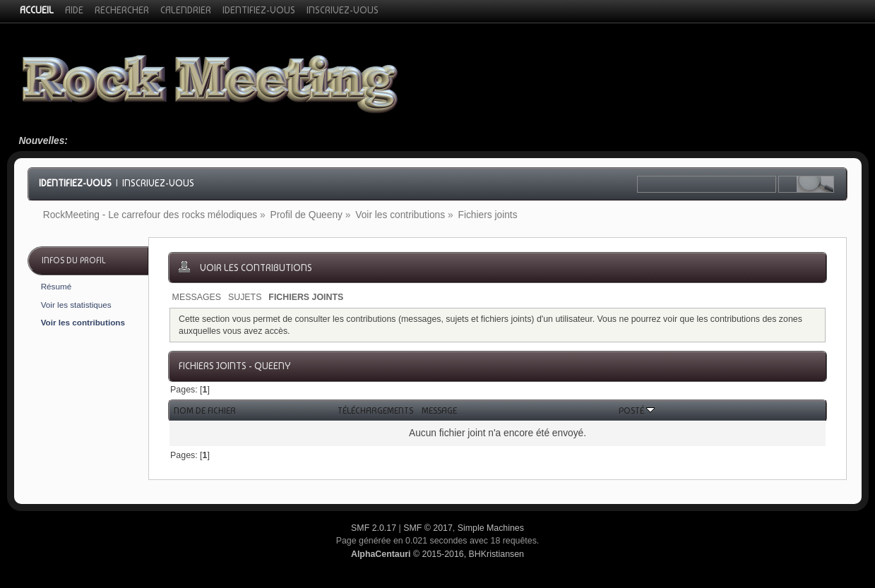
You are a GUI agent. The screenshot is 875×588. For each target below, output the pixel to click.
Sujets (245, 297)
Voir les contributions (83, 322)
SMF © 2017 (428, 528)
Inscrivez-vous (158, 183)
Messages (197, 297)
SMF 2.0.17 (374, 528)
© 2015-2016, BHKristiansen (437, 554)
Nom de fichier (205, 410)
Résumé (56, 286)
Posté (637, 410)
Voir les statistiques (76, 305)
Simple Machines (491, 528)
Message (439, 410)
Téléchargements (375, 410)
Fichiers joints (306, 297)
